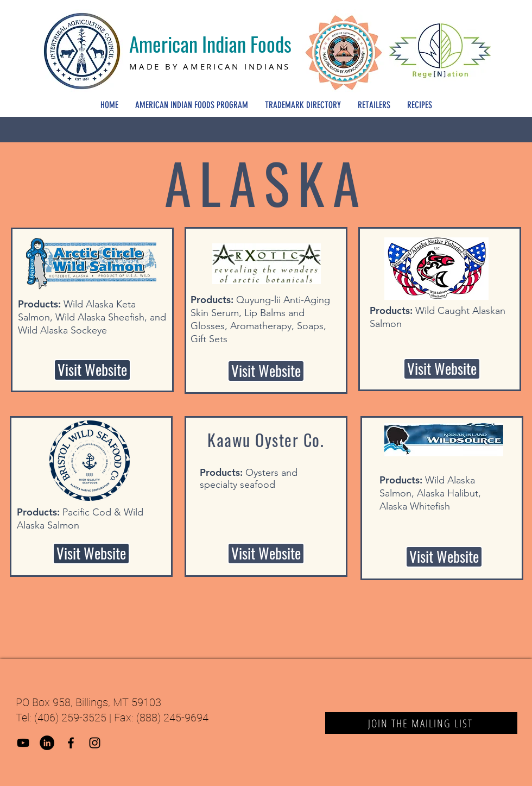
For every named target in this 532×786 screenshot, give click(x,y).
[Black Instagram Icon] (95, 743)
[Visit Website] (92, 370)
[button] (266, 554)
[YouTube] (23, 743)
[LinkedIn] (47, 743)
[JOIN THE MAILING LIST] (421, 723)
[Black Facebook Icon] (71, 743)
